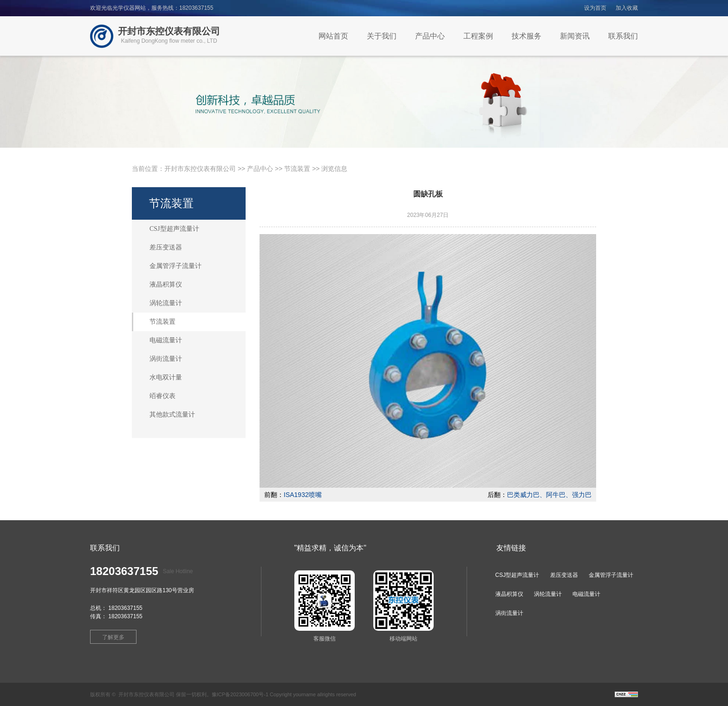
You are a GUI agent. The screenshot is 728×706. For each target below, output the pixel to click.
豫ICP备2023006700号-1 (240, 694)
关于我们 (382, 36)
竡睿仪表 (162, 396)
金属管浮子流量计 (175, 266)
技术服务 (526, 36)
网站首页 (333, 36)
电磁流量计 (166, 340)
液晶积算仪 (166, 284)
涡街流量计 (166, 359)
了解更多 (113, 637)
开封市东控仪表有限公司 (200, 169)
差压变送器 (166, 247)
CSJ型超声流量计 (174, 229)
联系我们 (623, 36)
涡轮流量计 (166, 303)
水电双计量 (166, 377)
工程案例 (478, 36)
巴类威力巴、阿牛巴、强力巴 (549, 495)
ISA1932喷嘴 (303, 495)
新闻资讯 (575, 36)
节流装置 (297, 169)
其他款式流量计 (172, 415)
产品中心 (430, 36)
